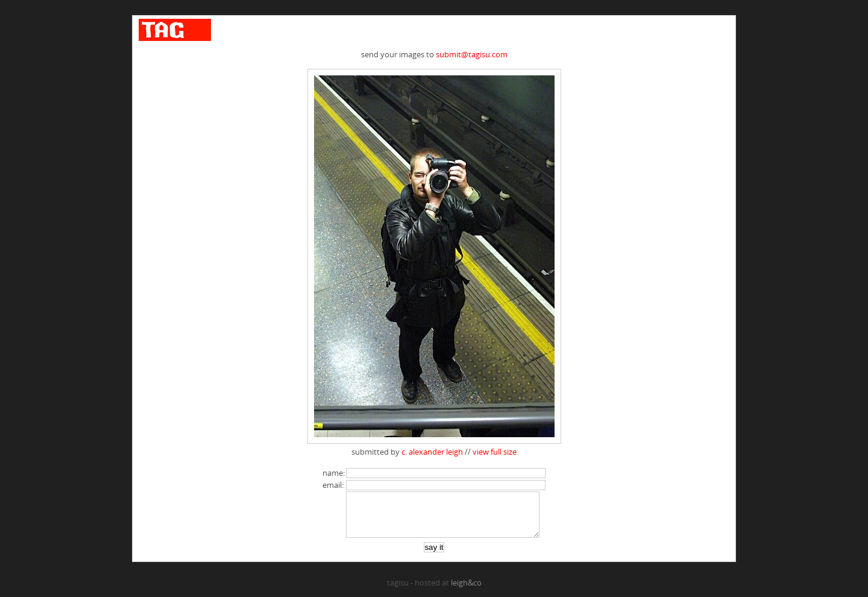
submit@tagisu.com (472, 54)
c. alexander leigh (432, 452)
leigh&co (466, 592)
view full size (495, 452)
